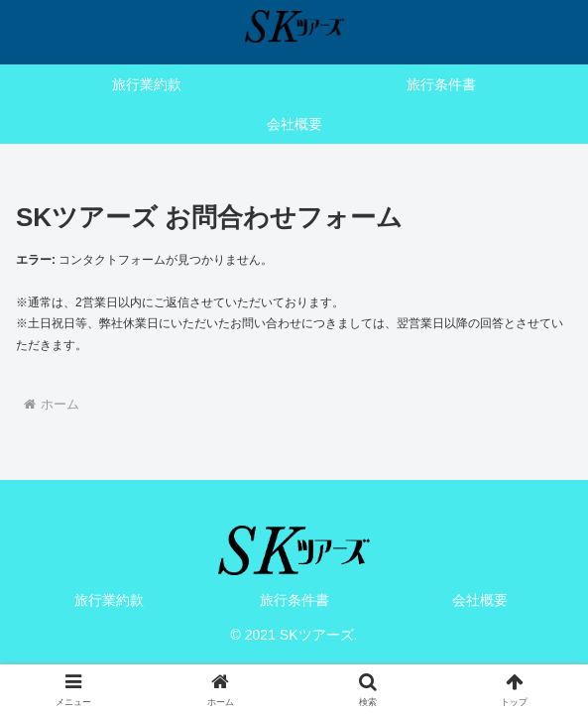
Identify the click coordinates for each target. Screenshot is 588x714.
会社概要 (480, 600)
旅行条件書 (294, 600)
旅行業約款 (109, 600)
